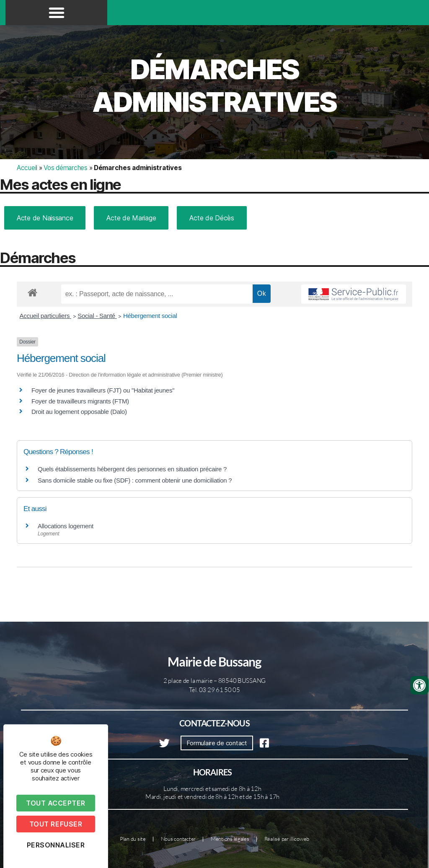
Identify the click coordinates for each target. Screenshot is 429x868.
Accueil (27, 168)
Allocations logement (66, 526)
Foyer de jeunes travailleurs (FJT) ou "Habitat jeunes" (103, 390)
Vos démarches (66, 168)
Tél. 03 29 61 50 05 (214, 690)
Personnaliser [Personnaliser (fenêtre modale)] (56, 845)
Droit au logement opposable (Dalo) (79, 412)
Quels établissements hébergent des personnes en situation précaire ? (132, 469)
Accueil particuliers (46, 316)
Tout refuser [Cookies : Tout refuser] (56, 824)
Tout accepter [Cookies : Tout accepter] (56, 803)
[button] (57, 13)
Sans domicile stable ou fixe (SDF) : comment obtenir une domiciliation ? (135, 480)
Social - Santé (97, 316)
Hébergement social (150, 316)
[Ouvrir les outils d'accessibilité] (419, 685)
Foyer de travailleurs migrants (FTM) (80, 401)
